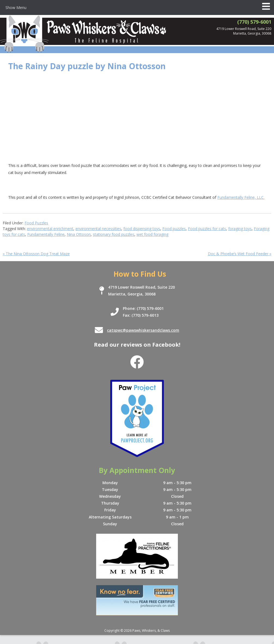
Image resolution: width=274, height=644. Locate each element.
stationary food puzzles (114, 234)
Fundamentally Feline (46, 234)
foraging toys (240, 229)
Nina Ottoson (79, 234)
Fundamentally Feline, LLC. (241, 197)
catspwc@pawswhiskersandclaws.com (143, 330)
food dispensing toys (142, 229)
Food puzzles (174, 229)
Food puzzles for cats (207, 229)
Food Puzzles (36, 223)
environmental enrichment (50, 229)
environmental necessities (98, 229)
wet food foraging (152, 234)
